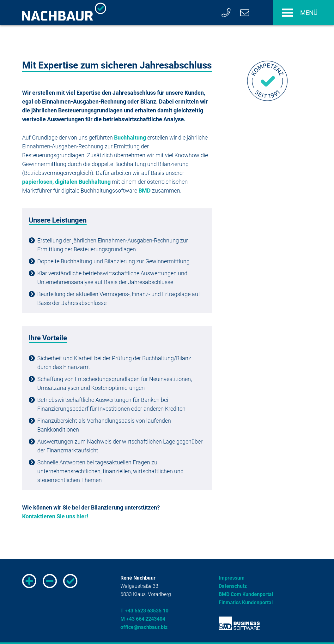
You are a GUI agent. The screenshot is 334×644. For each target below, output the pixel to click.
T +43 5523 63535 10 (144, 611)
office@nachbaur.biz (144, 627)
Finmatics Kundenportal (246, 602)
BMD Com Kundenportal (246, 594)
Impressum (232, 578)
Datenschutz (233, 586)
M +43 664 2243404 (143, 619)
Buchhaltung (130, 137)
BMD (145, 191)
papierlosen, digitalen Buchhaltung (66, 182)
